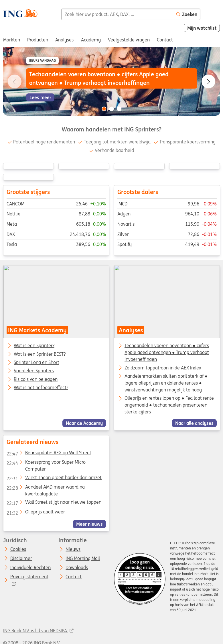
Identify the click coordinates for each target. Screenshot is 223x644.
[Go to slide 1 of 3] (104, 109)
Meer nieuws (89, 524)
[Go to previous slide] (15, 81)
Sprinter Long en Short (36, 363)
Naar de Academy (84, 423)
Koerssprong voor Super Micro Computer (46, 463)
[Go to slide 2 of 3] (112, 109)
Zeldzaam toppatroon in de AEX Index (163, 368)
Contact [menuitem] (165, 40)
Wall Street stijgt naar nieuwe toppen (54, 503)
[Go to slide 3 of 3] (119, 109)
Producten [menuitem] (38, 40)
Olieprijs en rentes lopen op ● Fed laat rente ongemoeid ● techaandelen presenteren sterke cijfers (169, 405)
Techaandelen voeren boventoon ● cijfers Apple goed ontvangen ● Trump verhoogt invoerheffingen (166, 353)
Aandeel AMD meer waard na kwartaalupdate (45, 488)
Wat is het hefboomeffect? (41, 388)
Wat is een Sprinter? (34, 346)
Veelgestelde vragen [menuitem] (129, 40)
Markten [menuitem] (12, 40)
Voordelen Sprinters (34, 371)
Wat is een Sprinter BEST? (40, 354)
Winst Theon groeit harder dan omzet (54, 479)
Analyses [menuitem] (64, 40)
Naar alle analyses (194, 423)
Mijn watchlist (202, 28)
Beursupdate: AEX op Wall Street (49, 454)
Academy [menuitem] (91, 40)
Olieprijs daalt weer (35, 513)
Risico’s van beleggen (36, 379)
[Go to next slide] (208, 81)
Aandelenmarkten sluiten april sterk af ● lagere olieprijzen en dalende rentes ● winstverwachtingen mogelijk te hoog (166, 383)
